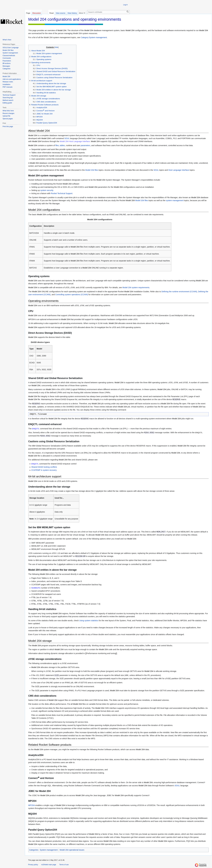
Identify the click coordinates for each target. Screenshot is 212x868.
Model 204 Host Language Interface (75, 141)
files (57, 145)
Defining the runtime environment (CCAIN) (179, 292)
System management (49, 850)
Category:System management (94, 37)
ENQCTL (36, 429)
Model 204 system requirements (136, 287)
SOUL (67, 138)
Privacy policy (33, 865)
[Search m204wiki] (108, 12)
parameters (86, 145)
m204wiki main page (49, 865)
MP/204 (32, 805)
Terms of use (64, 865)
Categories (34, 850)
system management (175, 200)
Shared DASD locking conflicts (44, 467)
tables (62, 145)
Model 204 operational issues (72, 850)
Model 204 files (92, 170)
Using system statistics (89, 621)
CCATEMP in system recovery (44, 470)
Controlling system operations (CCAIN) (72, 295)
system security (47, 190)
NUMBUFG (36, 588)
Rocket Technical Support (62, 193)
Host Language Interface (179, 170)
